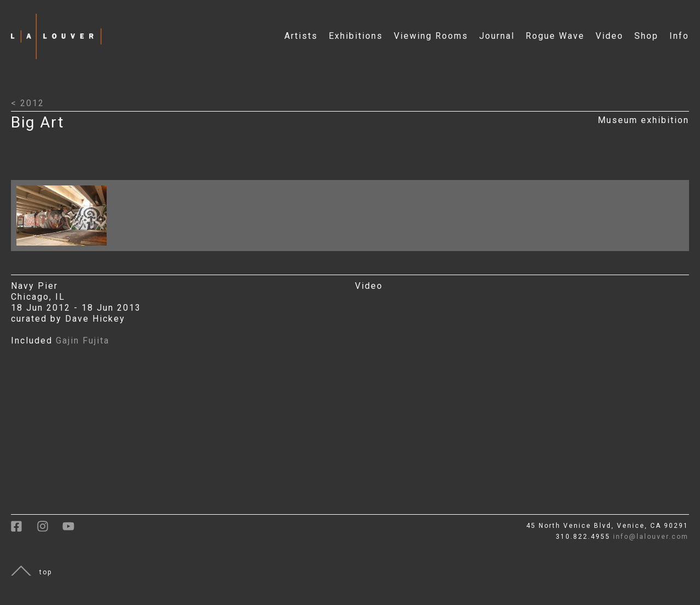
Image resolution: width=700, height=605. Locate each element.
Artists (301, 36)
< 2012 (28, 103)
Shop (646, 36)
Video (609, 36)
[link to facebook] (24, 530)
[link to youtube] (74, 530)
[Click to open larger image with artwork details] (64, 248)
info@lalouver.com (651, 537)
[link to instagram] (49, 530)
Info (679, 36)
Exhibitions (356, 36)
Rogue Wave (555, 36)
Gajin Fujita (83, 341)
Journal (497, 36)
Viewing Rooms (431, 36)
